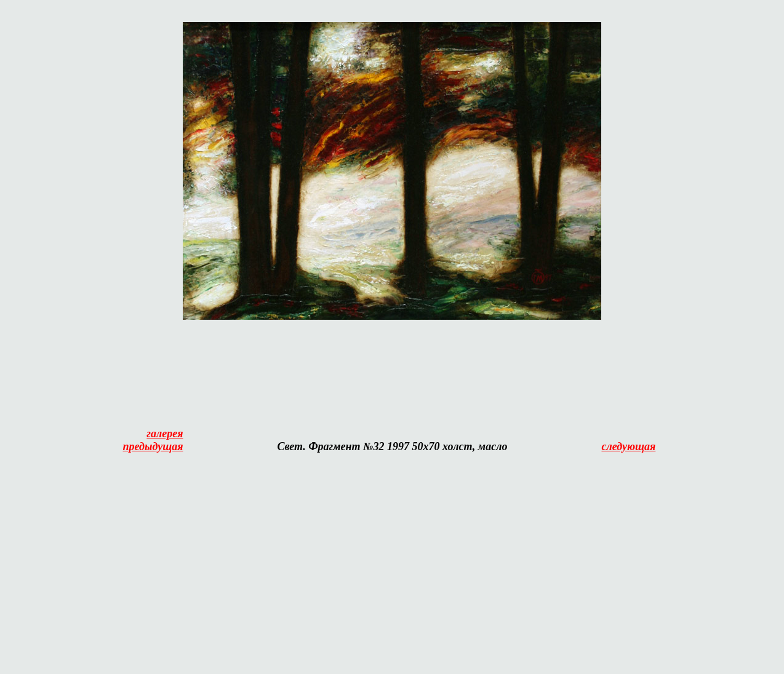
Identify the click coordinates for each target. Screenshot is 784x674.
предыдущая (153, 446)
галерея (165, 434)
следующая (628, 446)
